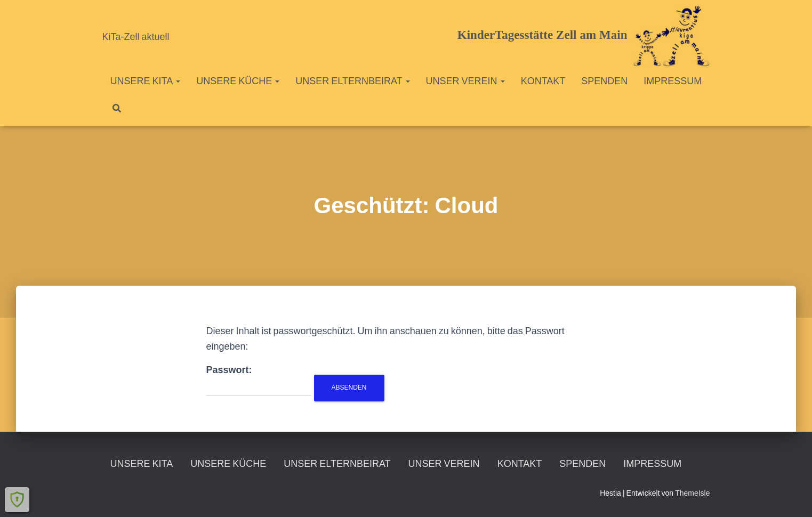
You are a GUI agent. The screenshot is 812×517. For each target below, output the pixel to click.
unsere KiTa (146, 81)
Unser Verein (465, 81)
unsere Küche (238, 81)
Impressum (673, 81)
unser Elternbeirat (352, 81)
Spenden (604, 81)
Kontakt (543, 81)
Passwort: (259, 380)
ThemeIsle (692, 493)
